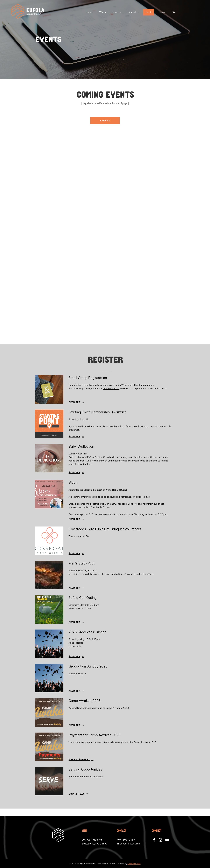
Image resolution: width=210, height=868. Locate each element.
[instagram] (161, 840)
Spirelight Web (134, 864)
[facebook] (154, 840)
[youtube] (167, 840)
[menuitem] (91, 12)
